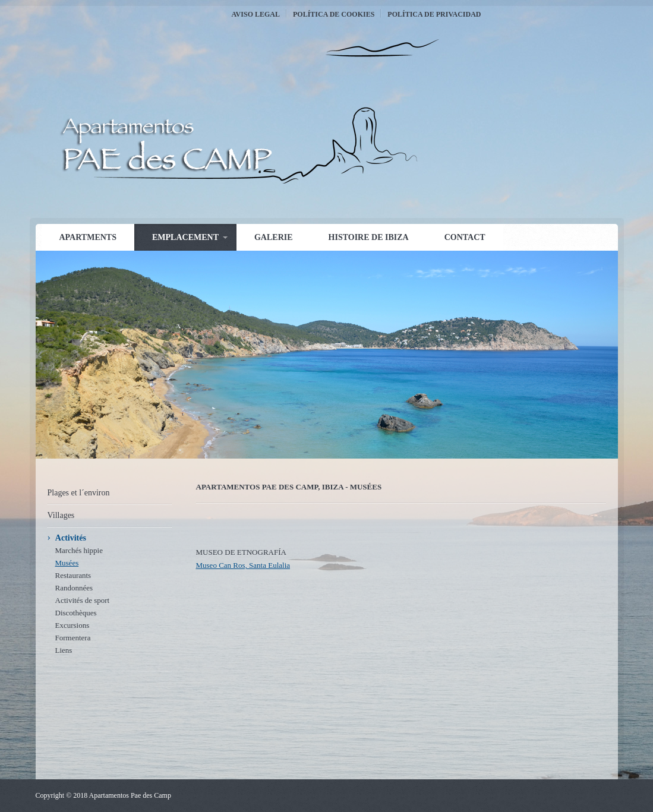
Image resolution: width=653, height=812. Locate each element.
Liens (64, 650)
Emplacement (185, 237)
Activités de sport (83, 600)
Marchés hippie (79, 550)
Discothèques (76, 613)
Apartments (88, 237)
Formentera (73, 638)
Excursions (72, 625)
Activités (71, 538)
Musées (67, 563)
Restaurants (73, 575)
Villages (61, 515)
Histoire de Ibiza (369, 237)
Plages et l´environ (79, 493)
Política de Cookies (334, 14)
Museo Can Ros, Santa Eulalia (243, 565)
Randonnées (74, 588)
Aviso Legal (256, 14)
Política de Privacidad (434, 14)
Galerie (274, 237)
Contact (465, 237)
